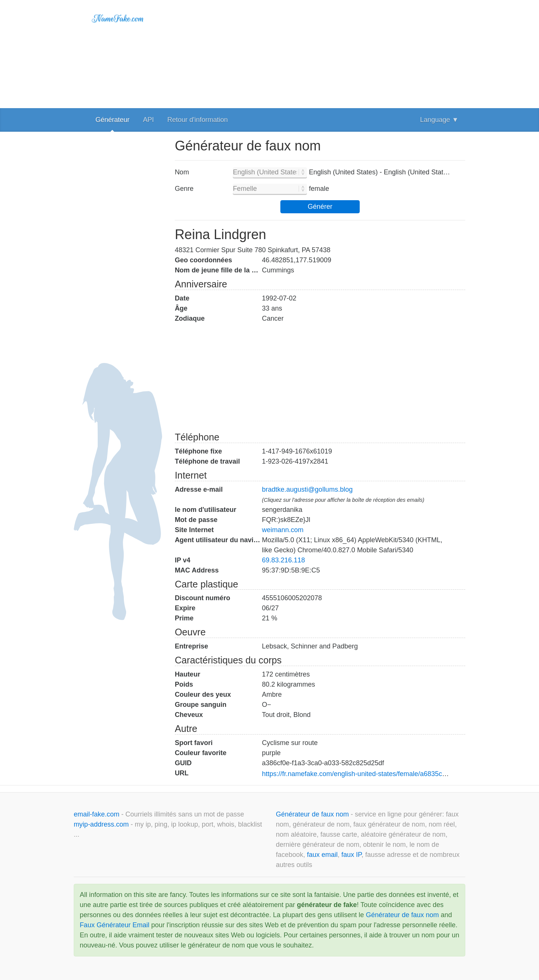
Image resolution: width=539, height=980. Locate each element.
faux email (322, 855)
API (148, 120)
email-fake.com (98, 814)
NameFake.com (118, 19)
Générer (320, 207)
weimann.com (283, 530)
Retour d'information (198, 120)
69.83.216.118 (284, 560)
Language (439, 120)
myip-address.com (101, 824)
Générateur (112, 120)
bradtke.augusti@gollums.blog (307, 489)
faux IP (351, 855)
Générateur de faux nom (313, 814)
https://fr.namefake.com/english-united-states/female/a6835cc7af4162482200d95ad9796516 (400, 774)
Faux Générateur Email (115, 925)
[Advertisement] (320, 52)
